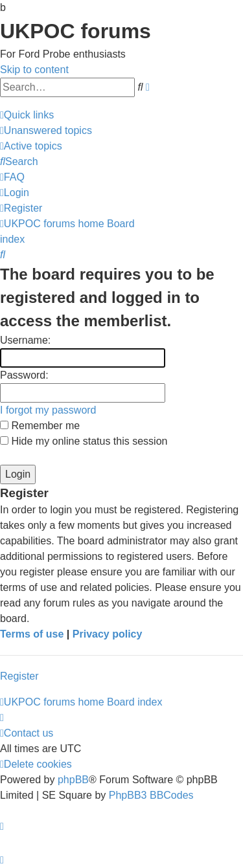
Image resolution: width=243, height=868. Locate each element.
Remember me (40, 426)
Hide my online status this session (84, 441)
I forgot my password (48, 410)
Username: (25, 340)
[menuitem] (46, 130)
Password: (24, 375)
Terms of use (32, 634)
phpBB (73, 780)
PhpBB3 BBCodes (151, 795)
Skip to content (34, 70)
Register (19, 676)
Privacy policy (108, 634)
